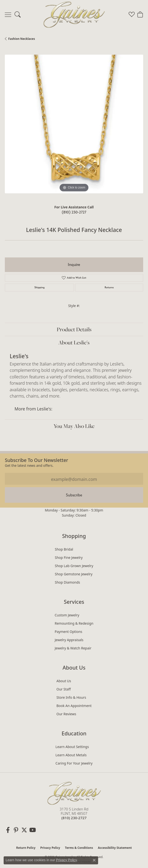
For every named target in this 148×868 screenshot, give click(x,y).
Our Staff (64, 689)
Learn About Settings (72, 747)
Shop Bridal (64, 549)
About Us (64, 681)
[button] (18, 15)
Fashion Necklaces (22, 39)
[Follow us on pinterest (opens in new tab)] (16, 830)
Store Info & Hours (71, 697)
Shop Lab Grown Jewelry (74, 566)
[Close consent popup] (94, 860)
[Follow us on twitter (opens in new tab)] (24, 830)
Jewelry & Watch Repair (73, 648)
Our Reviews (66, 714)
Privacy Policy (50, 848)
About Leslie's (74, 342)
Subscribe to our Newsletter (36, 460)
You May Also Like (74, 426)
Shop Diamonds (67, 582)
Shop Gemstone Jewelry (74, 574)
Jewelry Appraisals (69, 640)
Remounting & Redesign (74, 623)
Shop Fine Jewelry (69, 557)
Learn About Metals (71, 755)
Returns (109, 287)
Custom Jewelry (67, 615)
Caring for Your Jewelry (74, 763)
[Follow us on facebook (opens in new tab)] (8, 830)
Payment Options (69, 632)
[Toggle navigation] (8, 15)
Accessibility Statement (115, 848)
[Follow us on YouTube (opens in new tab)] (32, 830)
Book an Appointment (74, 706)
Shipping (39, 287)
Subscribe (74, 495)
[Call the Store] (74, 818)
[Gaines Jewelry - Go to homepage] (74, 793)
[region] (74, 124)
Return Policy (26, 848)
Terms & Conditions (79, 848)
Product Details (74, 329)
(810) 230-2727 (74, 212)
